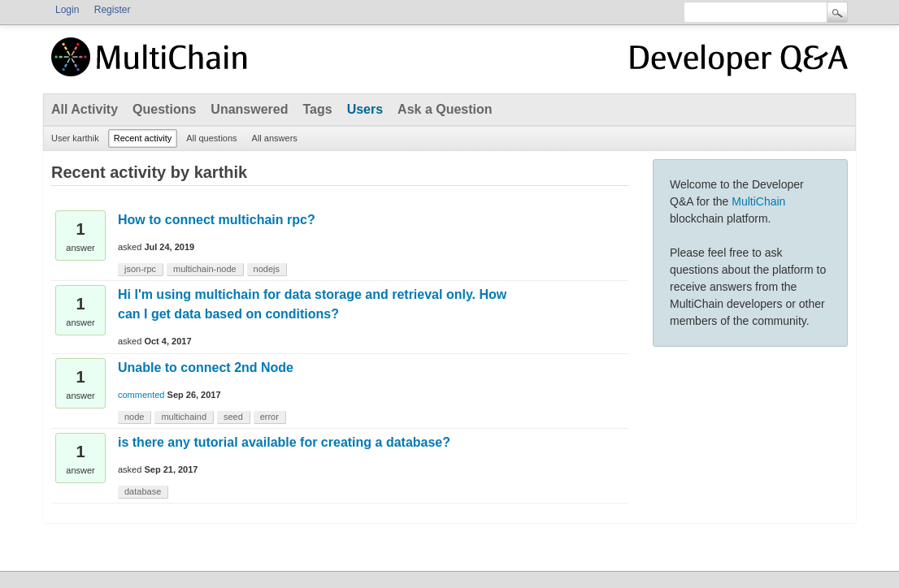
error (269, 417)
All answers (275, 138)
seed (233, 417)
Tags (317, 109)
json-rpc (140, 269)
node (134, 417)
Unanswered (249, 109)
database (143, 491)
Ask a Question (445, 109)
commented (141, 395)
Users (365, 109)
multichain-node (205, 269)
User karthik (75, 138)
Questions (164, 109)
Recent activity (143, 138)
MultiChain (758, 201)
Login (67, 10)
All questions (211, 138)
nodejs (267, 269)
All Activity (85, 109)
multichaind (184, 417)
